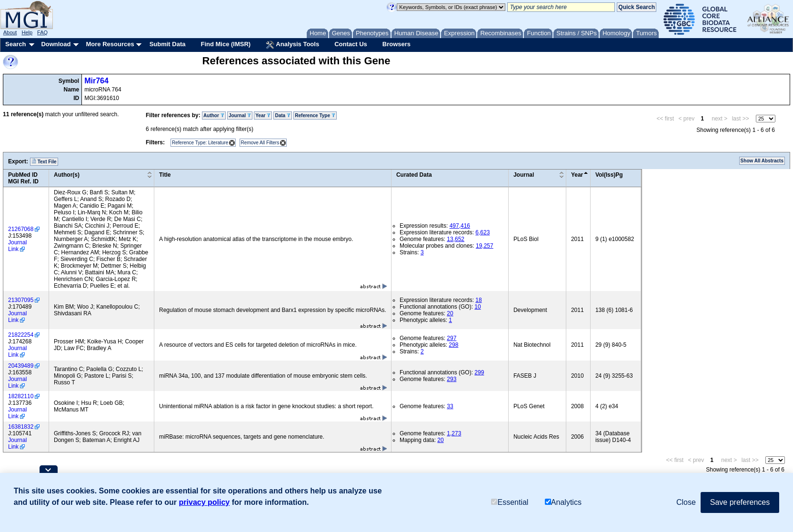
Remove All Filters (260, 143)
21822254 (21, 335)
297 (452, 338)
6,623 (482, 232)
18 (478, 300)
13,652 (456, 239)
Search (15, 44)
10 (477, 307)
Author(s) (67, 175)
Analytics (563, 502)
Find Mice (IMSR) (226, 44)
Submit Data (168, 44)
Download (56, 44)
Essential (510, 502)
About (10, 32)
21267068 (21, 229)
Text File (44, 161)
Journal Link (17, 246)
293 (452, 379)
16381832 (21, 427)
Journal (240, 115)
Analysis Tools (292, 45)
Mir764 (96, 81)
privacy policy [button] (205, 502)
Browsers (396, 44)
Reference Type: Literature (200, 143)
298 (453, 345)
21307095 (21, 300)
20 (450, 313)
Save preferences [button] (740, 502)
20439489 (21, 366)
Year (263, 115)
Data (282, 115)
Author (214, 115)
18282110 (21, 396)
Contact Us (351, 44)
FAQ (42, 32)
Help (27, 32)
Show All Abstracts (762, 161)
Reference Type (315, 115)
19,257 (485, 246)
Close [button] (686, 502)
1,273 (454, 433)
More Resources (110, 44)
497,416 (460, 226)
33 (450, 406)
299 (479, 372)
